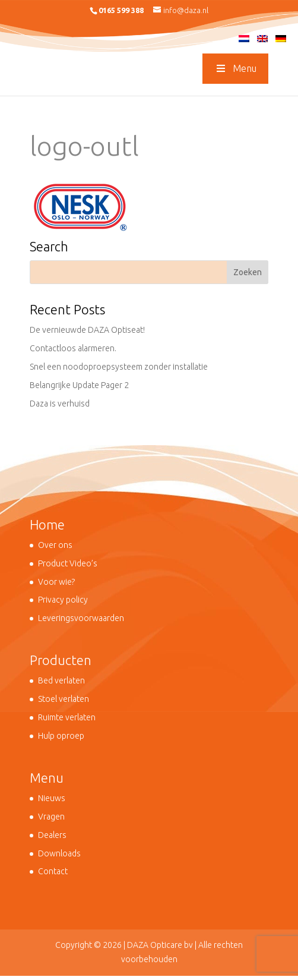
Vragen (51, 817)
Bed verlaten (61, 680)
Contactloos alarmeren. (73, 348)
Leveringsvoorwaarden (81, 618)
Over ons (55, 545)
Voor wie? (56, 582)
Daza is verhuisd (60, 404)
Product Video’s (68, 563)
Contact (53, 871)
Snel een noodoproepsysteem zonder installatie (119, 367)
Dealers (52, 835)
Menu (235, 68)
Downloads (59, 853)
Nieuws (52, 798)
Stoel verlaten (64, 699)
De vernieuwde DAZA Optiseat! (87, 330)
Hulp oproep (61, 736)
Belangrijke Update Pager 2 (79, 385)
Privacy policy (63, 600)
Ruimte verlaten (67, 717)
